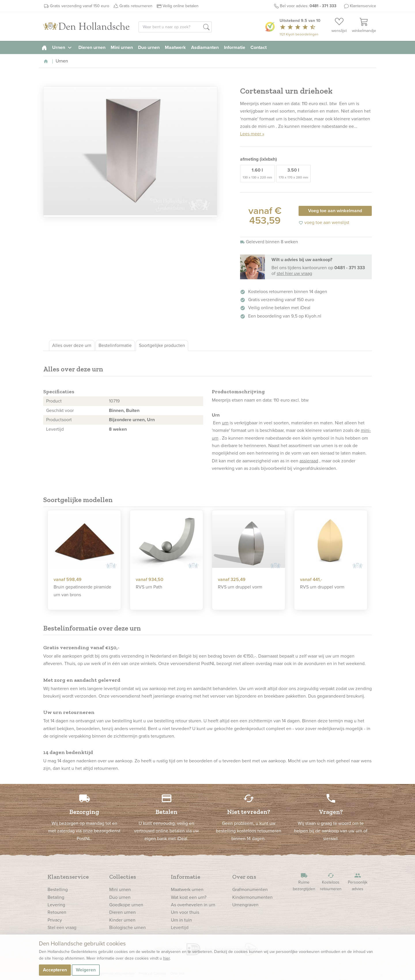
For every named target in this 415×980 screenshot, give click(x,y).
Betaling (56, 897)
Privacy (55, 920)
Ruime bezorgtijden (304, 882)
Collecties (123, 877)
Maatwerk (175, 47)
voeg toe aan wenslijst (324, 222)
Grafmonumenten (250, 889)
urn (225, 423)
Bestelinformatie (115, 345)
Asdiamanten (205, 47)
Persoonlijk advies (358, 882)
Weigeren (86, 970)
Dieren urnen (92, 47)
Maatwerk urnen (187, 889)
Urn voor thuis (185, 912)
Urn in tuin (181, 920)
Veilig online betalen (181, 6)
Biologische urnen (128, 927)
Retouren (57, 912)
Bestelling (58, 889)
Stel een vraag (62, 927)
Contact (259, 47)
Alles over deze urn (72, 345)
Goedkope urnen (126, 905)
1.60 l (257, 173)
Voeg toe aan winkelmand (335, 211)
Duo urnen (149, 47)
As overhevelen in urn (193, 905)
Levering (56, 905)
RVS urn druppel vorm (240, 587)
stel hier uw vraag (294, 273)
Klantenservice (363, 6)
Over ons (244, 877)
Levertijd (180, 927)
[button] (206, 27)
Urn (151, 420)
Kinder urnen (122, 920)
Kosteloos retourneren (331, 882)
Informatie (235, 47)
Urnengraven (245, 905)
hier (166, 958)
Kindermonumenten (252, 897)
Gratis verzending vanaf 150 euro (80, 6)
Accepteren (55, 970)
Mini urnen (122, 47)
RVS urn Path (149, 587)
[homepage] (44, 47)
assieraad (309, 461)
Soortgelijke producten (162, 345)
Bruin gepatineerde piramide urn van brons (82, 591)
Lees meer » (252, 134)
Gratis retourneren (136, 6)
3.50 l (293, 173)
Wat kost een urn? (189, 897)
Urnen (63, 47)
